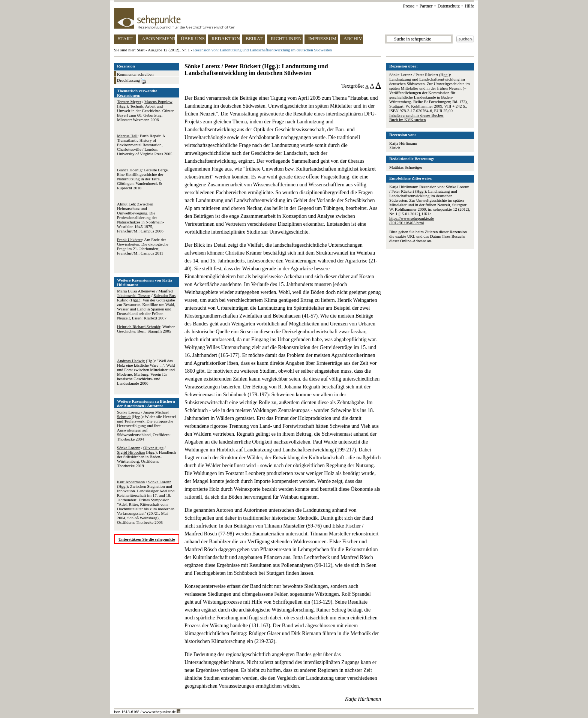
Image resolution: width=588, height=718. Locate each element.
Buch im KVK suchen (407, 120)
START (125, 38)
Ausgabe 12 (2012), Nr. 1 (169, 50)
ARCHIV (353, 38)
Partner (426, 6)
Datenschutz (449, 6)
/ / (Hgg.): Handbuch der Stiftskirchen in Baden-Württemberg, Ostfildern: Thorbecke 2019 (146, 457)
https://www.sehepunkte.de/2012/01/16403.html (412, 220)
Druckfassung (132, 81)
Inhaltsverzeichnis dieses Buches (416, 115)
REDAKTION (226, 38)
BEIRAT (254, 38)
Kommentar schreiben (135, 74)
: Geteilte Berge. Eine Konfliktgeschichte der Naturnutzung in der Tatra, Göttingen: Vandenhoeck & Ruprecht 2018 (143, 179)
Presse (409, 6)
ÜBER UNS (193, 38)
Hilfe (469, 6)
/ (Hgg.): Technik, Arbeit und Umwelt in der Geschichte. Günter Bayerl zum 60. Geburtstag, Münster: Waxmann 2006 (145, 111)
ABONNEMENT (158, 38)
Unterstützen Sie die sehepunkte (147, 539)
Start (141, 50)
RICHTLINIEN (286, 38)
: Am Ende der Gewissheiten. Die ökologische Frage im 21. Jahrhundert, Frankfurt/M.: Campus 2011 (143, 246)
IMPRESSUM (322, 38)
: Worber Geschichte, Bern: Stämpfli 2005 (146, 329)
